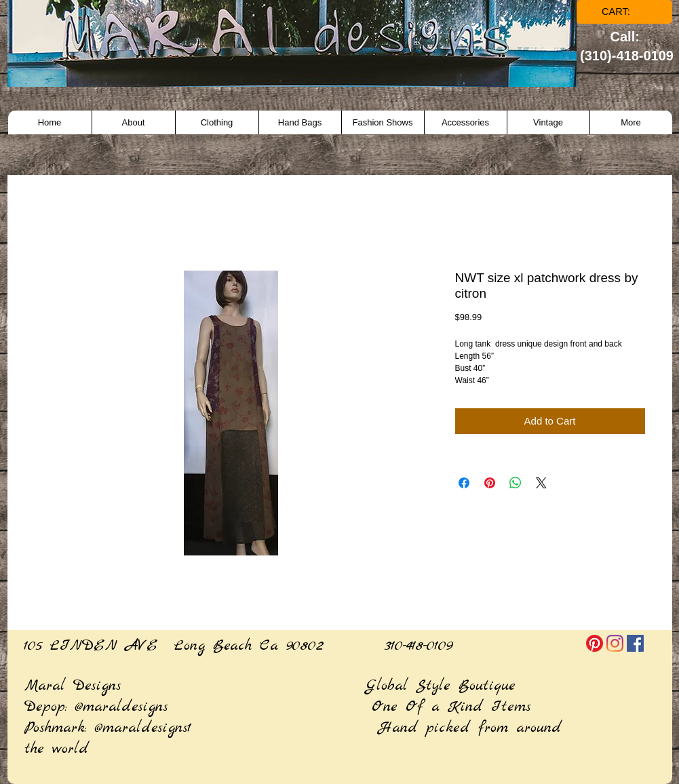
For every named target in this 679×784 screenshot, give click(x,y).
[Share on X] (541, 483)
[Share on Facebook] (464, 483)
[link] (625, 12)
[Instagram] (615, 643)
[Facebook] (635, 643)
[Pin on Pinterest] (490, 483)
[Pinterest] (595, 643)
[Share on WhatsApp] (516, 483)
